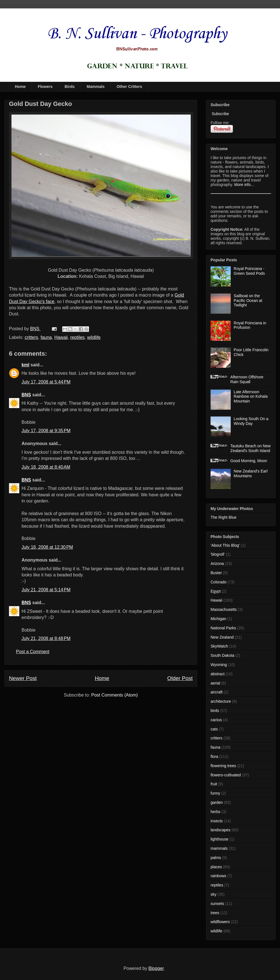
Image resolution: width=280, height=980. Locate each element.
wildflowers (220, 922)
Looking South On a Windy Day (251, 421)
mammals (219, 848)
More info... (244, 185)
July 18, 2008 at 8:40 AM (46, 467)
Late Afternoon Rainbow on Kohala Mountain (251, 397)
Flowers (45, 87)
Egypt (216, 591)
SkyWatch (219, 646)
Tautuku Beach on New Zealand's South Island (251, 448)
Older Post (180, 678)
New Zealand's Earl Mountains (251, 473)
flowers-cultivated (226, 775)
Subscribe (220, 114)
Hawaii (61, 337)
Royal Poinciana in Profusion (250, 325)
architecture (221, 701)
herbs (215, 812)
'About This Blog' (225, 545)
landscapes (221, 830)
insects (217, 821)
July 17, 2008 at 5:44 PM (46, 382)
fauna (46, 337)
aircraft (217, 692)
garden (217, 802)
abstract (218, 674)
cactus (216, 720)
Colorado (219, 582)
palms (216, 858)
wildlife (94, 337)
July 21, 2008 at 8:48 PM (46, 638)
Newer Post (23, 678)
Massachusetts (224, 609)
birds (215, 711)
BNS (26, 395)
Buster (216, 573)
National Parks (223, 628)
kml (25, 365)
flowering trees (223, 766)
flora (214, 756)
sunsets (217, 904)
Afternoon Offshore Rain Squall (247, 379)
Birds (70, 87)
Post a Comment (33, 652)
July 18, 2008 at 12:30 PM (47, 547)
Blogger (156, 968)
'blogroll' (218, 554)
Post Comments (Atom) (115, 695)
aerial (215, 683)
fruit (214, 784)
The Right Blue (224, 517)
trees (215, 913)
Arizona (217, 564)
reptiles (78, 337)
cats (214, 729)
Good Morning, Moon (249, 461)
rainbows (218, 876)
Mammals (96, 87)
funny (215, 793)
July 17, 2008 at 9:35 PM (46, 431)
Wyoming (219, 665)
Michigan (218, 619)
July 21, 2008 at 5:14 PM (46, 590)
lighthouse (220, 839)
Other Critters (129, 87)
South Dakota (222, 655)
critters (31, 337)
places (216, 867)
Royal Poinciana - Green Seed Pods (249, 271)
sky (214, 894)
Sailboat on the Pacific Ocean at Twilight (248, 301)
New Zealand (222, 637)
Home (20, 87)
